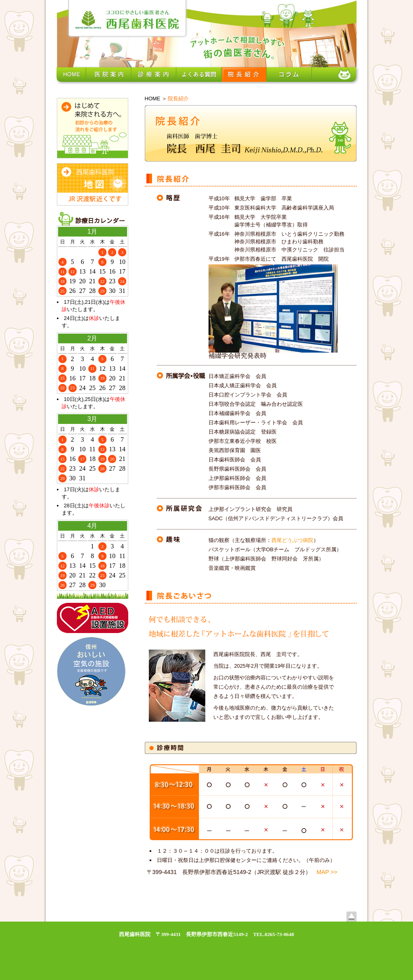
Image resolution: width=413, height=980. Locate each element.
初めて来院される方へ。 (93, 128)
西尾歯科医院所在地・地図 (93, 184)
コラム (289, 75)
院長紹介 (244, 75)
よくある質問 (199, 75)
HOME (153, 99)
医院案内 (108, 75)
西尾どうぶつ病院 (292, 540)
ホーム (71, 75)
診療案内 (154, 75)
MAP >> (327, 872)
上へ (351, 917)
